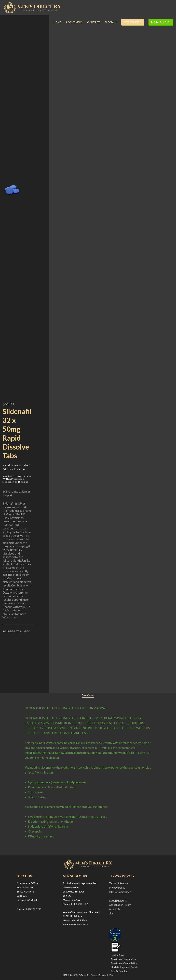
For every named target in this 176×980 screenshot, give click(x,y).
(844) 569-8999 (33, 909)
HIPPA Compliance (120, 892)
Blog (111, 913)
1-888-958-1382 (79, 904)
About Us (114, 909)
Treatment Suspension (123, 959)
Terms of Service (118, 883)
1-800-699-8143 (79, 924)
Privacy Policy (117, 887)
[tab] (88, 695)
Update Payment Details (125, 967)
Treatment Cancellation (124, 963)
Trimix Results (119, 971)
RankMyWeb (107, 975)
